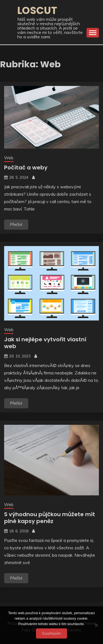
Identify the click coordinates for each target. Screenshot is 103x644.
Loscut (37, 10)
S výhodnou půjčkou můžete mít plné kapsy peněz (50, 518)
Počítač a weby (26, 168)
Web (9, 158)
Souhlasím (51, 633)
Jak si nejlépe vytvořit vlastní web (45, 343)
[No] (96, 625)
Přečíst (16, 224)
